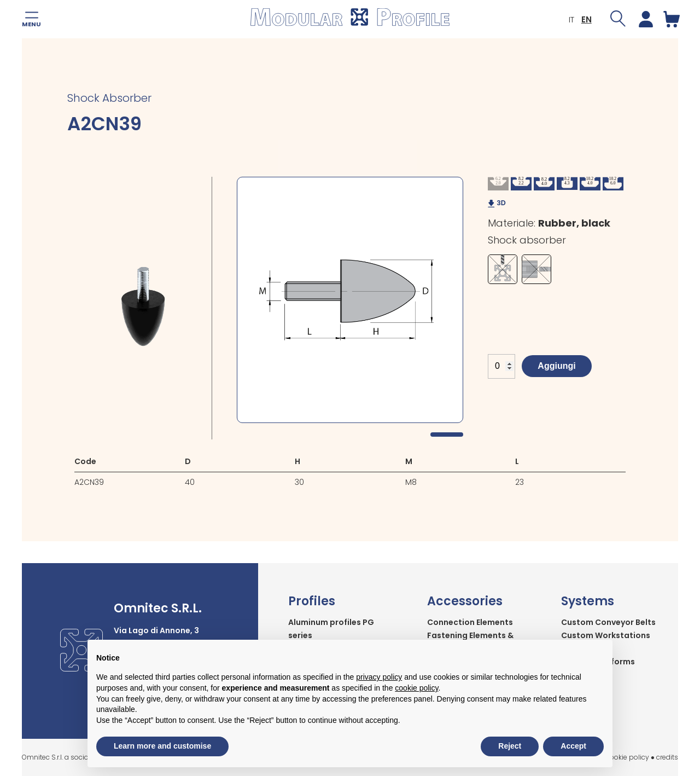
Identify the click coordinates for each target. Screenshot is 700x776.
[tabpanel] (350, 300)
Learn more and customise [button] (162, 746)
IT (570, 19)
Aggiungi (556, 366)
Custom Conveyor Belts (608, 622)
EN (585, 19)
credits (667, 757)
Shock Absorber (109, 98)
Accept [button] (573, 746)
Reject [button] (510, 746)
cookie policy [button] (416, 688)
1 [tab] (447, 435)
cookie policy (628, 757)
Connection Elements (470, 622)
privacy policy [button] (379, 677)
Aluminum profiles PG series (331, 629)
